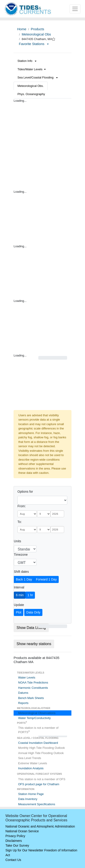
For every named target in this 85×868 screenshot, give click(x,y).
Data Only (33, 612)
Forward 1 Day (46, 579)
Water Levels (27, 677)
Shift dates (21, 572)
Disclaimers (14, 841)
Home (22, 29)
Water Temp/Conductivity (34, 718)
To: (20, 522)
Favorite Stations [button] (34, 44)
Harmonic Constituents (33, 688)
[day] (44, 514)
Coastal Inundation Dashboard (38, 743)
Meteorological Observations (37, 713)
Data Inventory (28, 799)
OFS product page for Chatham (39, 784)
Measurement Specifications (37, 804)
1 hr (30, 595)
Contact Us (13, 860)
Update (19, 605)
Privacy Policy (15, 836)
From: (22, 506)
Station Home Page (31, 794)
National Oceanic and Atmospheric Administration (40, 826)
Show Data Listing (31, 628)
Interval (19, 587)
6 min (20, 595)
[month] (27, 514)
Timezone (21, 555)
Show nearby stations (34, 644)
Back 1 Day (24, 579)
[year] (57, 514)
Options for (25, 492)
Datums (23, 693)
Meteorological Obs (36, 34)
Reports (23, 703)
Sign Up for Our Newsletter (24, 850)
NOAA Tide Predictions (33, 683)
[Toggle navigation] (75, 9)
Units (17, 541)
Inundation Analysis (31, 768)
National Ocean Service (22, 831)
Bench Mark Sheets (31, 698)
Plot (19, 612)
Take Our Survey (17, 845)
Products (38, 29)
